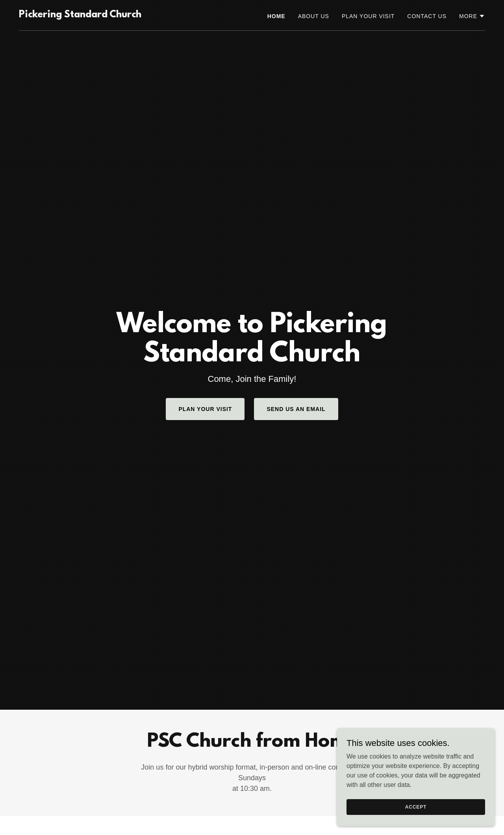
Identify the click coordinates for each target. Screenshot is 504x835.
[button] (472, 16)
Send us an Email (296, 409)
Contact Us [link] (427, 16)
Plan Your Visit (205, 409)
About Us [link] (314, 16)
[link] (80, 15)
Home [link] (276, 16)
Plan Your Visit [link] (368, 16)
